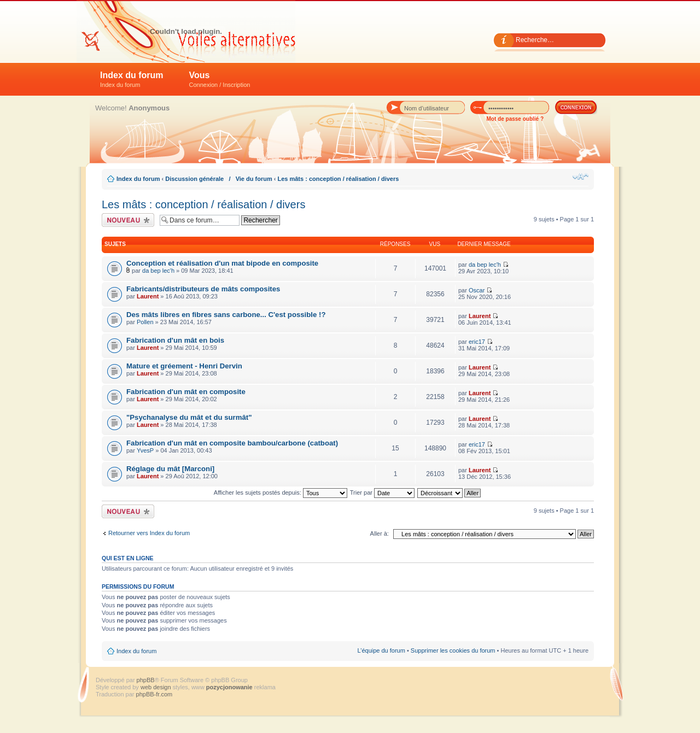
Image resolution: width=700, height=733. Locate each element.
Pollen (145, 322)
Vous (220, 79)
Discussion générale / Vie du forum (218, 179)
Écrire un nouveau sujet (128, 220)
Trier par (382, 492)
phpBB (146, 680)
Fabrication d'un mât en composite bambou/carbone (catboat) (232, 443)
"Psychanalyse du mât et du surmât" (189, 417)
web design (157, 687)
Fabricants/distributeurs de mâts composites (203, 289)
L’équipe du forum (381, 650)
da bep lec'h (158, 271)
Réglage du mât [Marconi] (170, 469)
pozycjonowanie (229, 687)
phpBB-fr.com (154, 694)
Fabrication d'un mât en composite (186, 392)
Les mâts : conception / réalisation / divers (338, 179)
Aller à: (380, 533)
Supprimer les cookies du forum (453, 650)
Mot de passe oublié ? (515, 119)
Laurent (148, 296)
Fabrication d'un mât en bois (175, 340)
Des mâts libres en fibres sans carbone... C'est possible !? (226, 315)
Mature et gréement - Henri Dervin (184, 366)
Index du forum (132, 79)
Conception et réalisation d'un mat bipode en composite (222, 263)
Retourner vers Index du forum (149, 533)
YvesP (145, 450)
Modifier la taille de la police (581, 177)
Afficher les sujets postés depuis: (281, 492)
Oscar (477, 290)
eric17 (477, 342)
